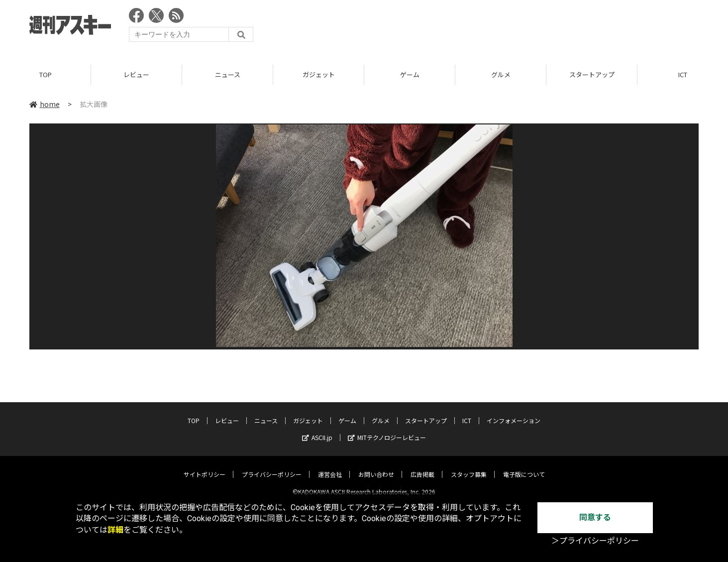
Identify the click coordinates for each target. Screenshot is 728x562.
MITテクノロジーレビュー (387, 429)
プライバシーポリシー (272, 466)
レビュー (136, 74)
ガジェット (319, 74)
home (45, 104)
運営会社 (330, 466)
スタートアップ (592, 74)
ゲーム (410, 74)
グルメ (501, 74)
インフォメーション (514, 412)
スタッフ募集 (469, 466)
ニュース (228, 74)
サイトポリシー (205, 466)
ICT (467, 412)
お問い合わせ (376, 466)
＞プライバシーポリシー (595, 541)
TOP (46, 74)
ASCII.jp (317, 429)
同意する (595, 517)
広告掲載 (422, 466)
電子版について (524, 466)
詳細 (115, 530)
